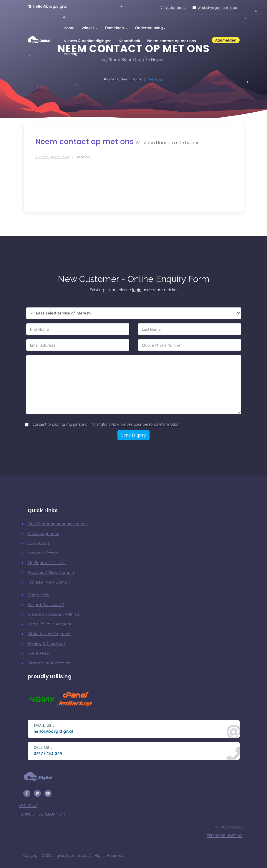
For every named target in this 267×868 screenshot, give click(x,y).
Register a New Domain (51, 572)
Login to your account (49, 624)
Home (69, 28)
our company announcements (58, 524)
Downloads (39, 543)
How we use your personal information (145, 424)
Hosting (71, 54)
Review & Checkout (46, 643)
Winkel (90, 28)
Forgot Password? (46, 605)
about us (28, 806)
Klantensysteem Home (123, 79)
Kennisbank (129, 41)
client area (38, 653)
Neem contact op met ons (171, 41)
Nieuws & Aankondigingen (88, 41)
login (137, 290)
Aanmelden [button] (226, 40)
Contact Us (38, 595)
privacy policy (228, 827)
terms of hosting (225, 836)
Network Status (43, 553)
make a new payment (49, 634)
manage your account (49, 663)
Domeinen (117, 28)
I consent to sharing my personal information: (105, 424)
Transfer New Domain (49, 582)
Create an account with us (54, 614)
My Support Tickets (47, 563)
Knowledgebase (43, 533)
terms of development (42, 814)
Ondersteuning (150, 28)
